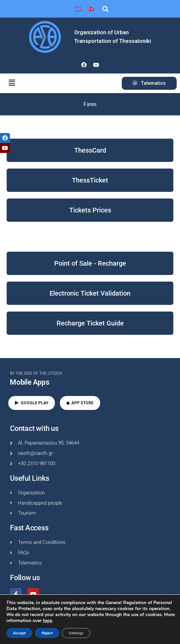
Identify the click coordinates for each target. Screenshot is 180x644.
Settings (76, 633)
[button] (105, 9)
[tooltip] (5, 138)
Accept (19, 633)
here (47, 621)
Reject (47, 633)
